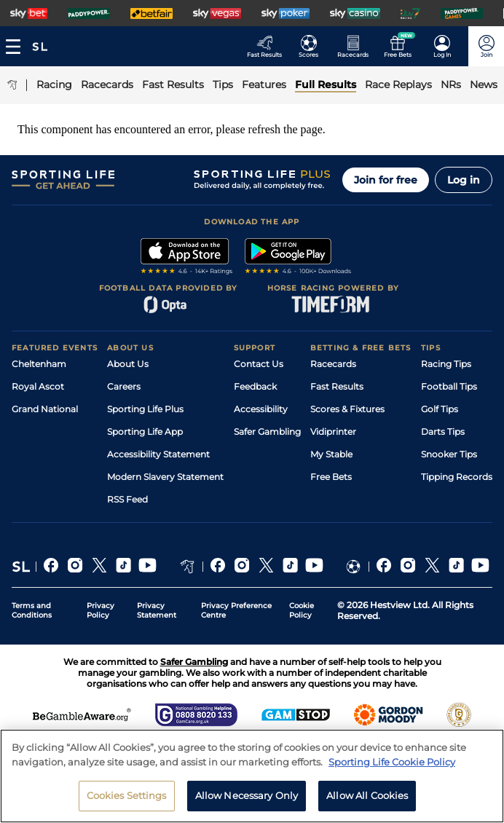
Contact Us (259, 364)
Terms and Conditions (32, 610)
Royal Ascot (38, 386)
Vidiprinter (333, 432)
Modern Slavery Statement (165, 477)
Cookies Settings (127, 805)
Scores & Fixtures (347, 409)
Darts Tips (443, 432)
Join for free (386, 180)
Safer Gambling (267, 432)
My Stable (331, 454)
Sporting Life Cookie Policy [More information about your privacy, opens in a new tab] (392, 771)
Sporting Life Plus (145, 409)
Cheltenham (39, 364)
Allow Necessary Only (247, 805)
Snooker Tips (449, 454)
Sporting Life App (145, 432)
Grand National (45, 409)
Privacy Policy (101, 610)
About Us (128, 364)
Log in (464, 180)
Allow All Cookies (367, 805)
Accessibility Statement (158, 454)
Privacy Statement (157, 610)
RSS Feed (127, 499)
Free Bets (331, 477)
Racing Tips (446, 364)
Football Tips (449, 386)
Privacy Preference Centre (236, 610)
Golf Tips (440, 409)
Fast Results (337, 386)
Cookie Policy (302, 610)
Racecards (333, 364)
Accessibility (261, 409)
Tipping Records (457, 477)
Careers (124, 386)
